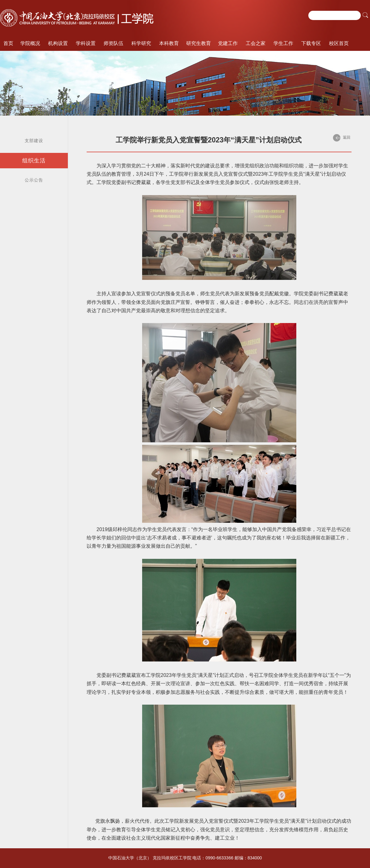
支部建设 (34, 141)
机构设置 (58, 43)
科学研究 (141, 43)
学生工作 (283, 43)
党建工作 (228, 43)
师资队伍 (113, 43)
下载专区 (311, 43)
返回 (342, 138)
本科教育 (169, 43)
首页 (8, 43)
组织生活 (34, 161)
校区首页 (339, 43)
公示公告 (34, 180)
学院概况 (30, 43)
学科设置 (86, 43)
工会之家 (256, 43)
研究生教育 (199, 43)
